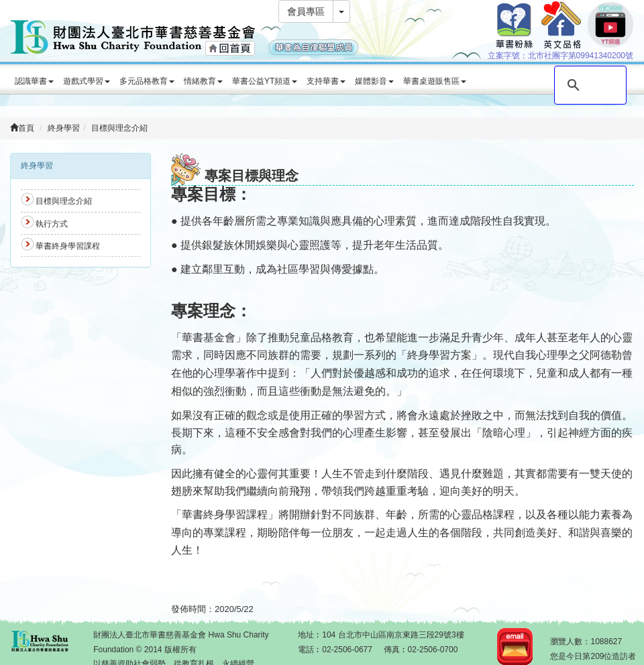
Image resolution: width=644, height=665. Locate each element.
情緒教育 (203, 81)
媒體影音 (374, 81)
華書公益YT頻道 (265, 81)
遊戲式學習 (87, 81)
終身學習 (64, 128)
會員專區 (306, 11)
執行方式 (52, 224)
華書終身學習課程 (68, 246)
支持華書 (326, 81)
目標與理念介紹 (119, 128)
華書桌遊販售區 (435, 81)
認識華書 (34, 81)
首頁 (22, 128)
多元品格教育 (147, 81)
